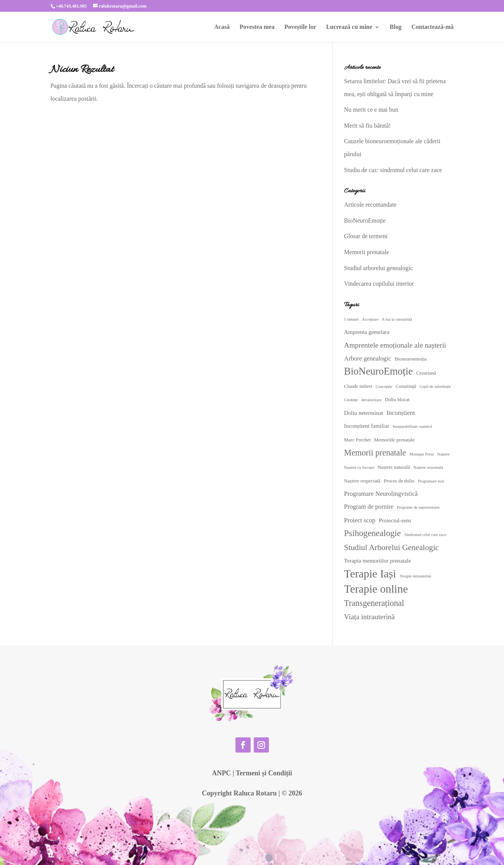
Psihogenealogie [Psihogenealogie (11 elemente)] (373, 533)
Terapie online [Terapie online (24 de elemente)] (376, 589)
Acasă (222, 27)
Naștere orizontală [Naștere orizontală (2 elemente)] (428, 467)
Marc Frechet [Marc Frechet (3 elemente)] (357, 440)
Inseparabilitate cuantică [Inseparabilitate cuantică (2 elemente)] (412, 426)
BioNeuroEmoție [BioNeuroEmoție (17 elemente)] (378, 371)
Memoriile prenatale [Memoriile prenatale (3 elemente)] (394, 440)
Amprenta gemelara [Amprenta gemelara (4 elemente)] (367, 332)
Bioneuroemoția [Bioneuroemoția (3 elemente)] (411, 359)
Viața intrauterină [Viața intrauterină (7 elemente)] (370, 617)
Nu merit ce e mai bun (371, 110)
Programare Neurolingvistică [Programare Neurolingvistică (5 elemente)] (381, 494)
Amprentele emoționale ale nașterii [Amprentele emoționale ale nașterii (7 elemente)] (395, 345)
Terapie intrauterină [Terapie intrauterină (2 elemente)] (416, 576)
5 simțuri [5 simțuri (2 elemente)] (351, 319)
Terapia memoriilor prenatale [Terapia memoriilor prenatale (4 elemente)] (378, 561)
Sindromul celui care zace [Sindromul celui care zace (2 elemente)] (425, 535)
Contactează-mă (432, 27)
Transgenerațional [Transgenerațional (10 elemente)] (374, 603)
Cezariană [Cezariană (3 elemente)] (426, 373)
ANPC (221, 773)
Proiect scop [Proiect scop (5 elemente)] (360, 520)
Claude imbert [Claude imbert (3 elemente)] (358, 386)
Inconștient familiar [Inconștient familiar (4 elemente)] (367, 426)
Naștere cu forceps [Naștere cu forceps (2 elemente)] (359, 467)
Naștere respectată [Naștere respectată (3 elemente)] (362, 481)
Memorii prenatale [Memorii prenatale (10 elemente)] (375, 453)
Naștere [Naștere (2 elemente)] (443, 454)
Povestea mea (257, 27)
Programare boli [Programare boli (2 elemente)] (431, 481)
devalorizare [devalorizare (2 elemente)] (372, 400)
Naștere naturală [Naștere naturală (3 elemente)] (394, 467)
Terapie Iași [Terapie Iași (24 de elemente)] (370, 574)
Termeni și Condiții (264, 773)
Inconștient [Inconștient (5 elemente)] (401, 413)
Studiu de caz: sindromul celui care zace (393, 170)
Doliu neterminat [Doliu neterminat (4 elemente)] (364, 413)
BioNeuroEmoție (365, 221)
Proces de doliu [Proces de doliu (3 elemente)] (399, 481)
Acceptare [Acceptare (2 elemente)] (370, 319)
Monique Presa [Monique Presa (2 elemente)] (422, 454)
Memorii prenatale (367, 252)
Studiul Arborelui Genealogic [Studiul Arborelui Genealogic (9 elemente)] (392, 547)
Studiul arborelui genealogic (378, 268)
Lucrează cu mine (349, 27)
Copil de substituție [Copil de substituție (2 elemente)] (435, 387)
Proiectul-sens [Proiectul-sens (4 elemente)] (395, 520)
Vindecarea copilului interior (379, 284)
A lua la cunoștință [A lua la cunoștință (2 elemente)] (397, 319)
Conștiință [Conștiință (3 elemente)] (406, 386)
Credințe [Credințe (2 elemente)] (351, 400)
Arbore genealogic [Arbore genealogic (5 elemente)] (368, 358)
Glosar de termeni (366, 236)
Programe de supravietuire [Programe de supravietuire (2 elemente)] (418, 507)
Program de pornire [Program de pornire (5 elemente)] (369, 507)
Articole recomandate (370, 205)
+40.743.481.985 (71, 6)
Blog (396, 27)
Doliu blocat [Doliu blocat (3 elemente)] (397, 399)
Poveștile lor (300, 27)
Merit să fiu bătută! (367, 126)
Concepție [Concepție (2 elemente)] (384, 387)
